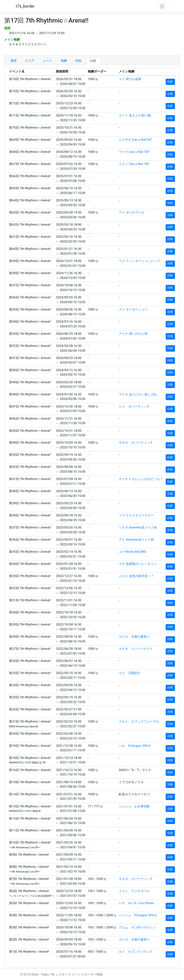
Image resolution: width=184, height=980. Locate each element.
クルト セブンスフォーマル (139, 722)
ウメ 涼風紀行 (130, 673)
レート (48, 61)
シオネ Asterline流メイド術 (138, 528)
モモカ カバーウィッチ (136, 443)
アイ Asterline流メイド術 (136, 540)
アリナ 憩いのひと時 (133, 334)
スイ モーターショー (133, 310)
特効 (78, 61)
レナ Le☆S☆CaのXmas (136, 903)
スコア (30, 61)
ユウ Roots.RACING (132, 552)
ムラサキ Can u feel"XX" (135, 140)
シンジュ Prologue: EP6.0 (138, 915)
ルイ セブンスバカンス (136, 952)
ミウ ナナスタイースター (136, 515)
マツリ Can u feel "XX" (134, 152)
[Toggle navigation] (162, 6)
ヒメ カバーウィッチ (134, 407)
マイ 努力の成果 (130, 79)
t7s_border (25, 6)
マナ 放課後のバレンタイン (138, 564)
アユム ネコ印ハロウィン (137, 927)
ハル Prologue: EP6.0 (135, 746)
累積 (14, 61)
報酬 (64, 61)
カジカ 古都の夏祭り (134, 637)
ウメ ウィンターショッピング (139, 261)
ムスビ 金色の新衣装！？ (136, 576)
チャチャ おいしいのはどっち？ (141, 479)
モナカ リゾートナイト (136, 649)
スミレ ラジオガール (134, 891)
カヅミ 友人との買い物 (135, 115)
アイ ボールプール (132, 212)
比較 (93, 61)
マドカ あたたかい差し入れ (138, 394)
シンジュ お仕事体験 (134, 806)
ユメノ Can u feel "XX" (134, 164)
